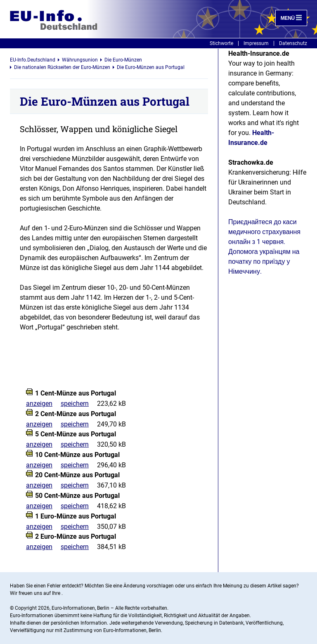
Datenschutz (293, 43)
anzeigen (39, 404)
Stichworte (221, 43)
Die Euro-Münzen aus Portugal (151, 67)
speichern (75, 404)
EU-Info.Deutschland (33, 60)
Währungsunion (80, 60)
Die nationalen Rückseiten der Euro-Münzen (62, 67)
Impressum (256, 43)
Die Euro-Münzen (123, 60)
